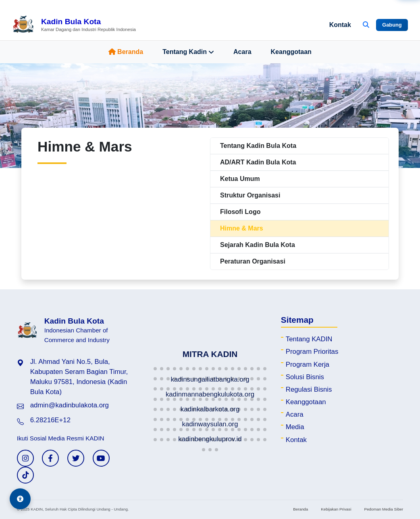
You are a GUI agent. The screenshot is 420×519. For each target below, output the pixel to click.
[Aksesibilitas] (20, 499)
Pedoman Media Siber (384, 509)
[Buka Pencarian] (366, 25)
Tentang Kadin (188, 52)
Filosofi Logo (240, 212)
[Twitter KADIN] (76, 458)
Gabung (392, 25)
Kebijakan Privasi (336, 509)
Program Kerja (308, 364)
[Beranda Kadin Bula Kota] (74, 25)
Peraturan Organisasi (253, 261)
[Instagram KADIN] (25, 458)
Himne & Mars (242, 228)
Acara (242, 52)
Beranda (126, 52)
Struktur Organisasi (250, 195)
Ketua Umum (240, 179)
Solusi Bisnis (305, 377)
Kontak (340, 25)
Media (295, 427)
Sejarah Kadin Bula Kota (258, 245)
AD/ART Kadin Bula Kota (258, 162)
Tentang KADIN (309, 339)
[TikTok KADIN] (25, 475)
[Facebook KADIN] (50, 458)
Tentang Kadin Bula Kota (258, 146)
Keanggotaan (291, 52)
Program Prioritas (312, 352)
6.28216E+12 (50, 420)
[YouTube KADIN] (101, 458)
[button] (155, 369)
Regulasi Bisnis (309, 389)
